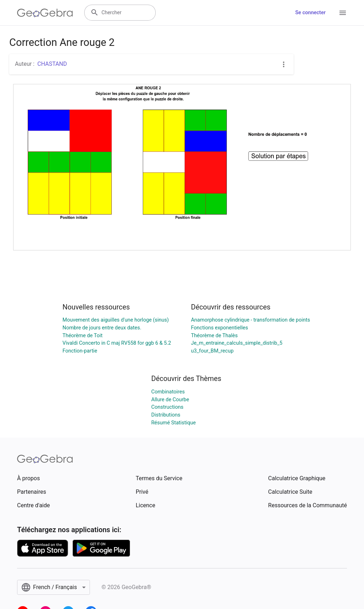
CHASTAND (52, 64)
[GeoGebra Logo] (45, 13)
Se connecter (311, 13)
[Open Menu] (343, 13)
